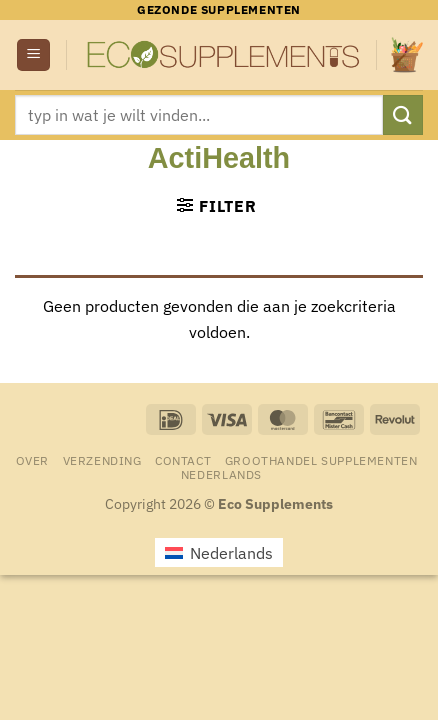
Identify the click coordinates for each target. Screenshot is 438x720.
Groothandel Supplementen (321, 460)
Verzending (102, 460)
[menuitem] (221, 474)
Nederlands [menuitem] (231, 553)
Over (32, 460)
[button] (33, 55)
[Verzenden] (403, 114)
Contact (183, 460)
